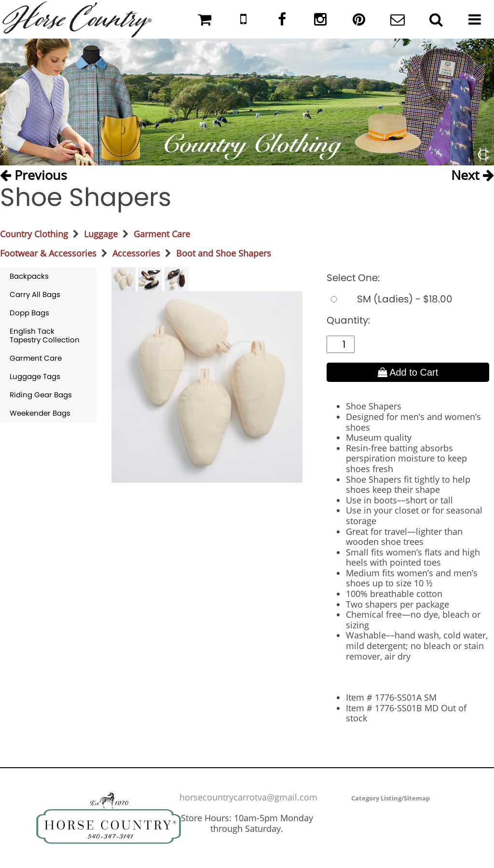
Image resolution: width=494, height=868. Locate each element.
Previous (34, 175)
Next (473, 175)
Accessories (136, 253)
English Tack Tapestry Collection (45, 335)
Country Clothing (34, 234)
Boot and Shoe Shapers (224, 253)
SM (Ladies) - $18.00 (390, 299)
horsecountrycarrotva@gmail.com (248, 797)
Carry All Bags (35, 294)
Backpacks (29, 276)
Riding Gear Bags (41, 395)
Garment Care (162, 234)
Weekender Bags (40, 413)
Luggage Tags (35, 376)
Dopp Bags (29, 313)
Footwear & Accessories (48, 253)
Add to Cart (408, 372)
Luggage (101, 234)
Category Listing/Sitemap (391, 798)
